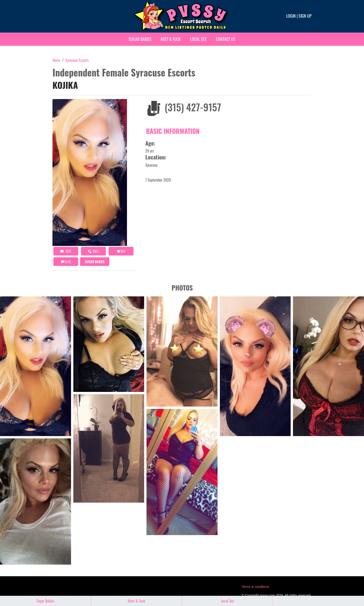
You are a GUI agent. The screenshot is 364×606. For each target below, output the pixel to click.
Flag (66, 262)
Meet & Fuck (171, 39)
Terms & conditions (255, 587)
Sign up (305, 16)
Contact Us (226, 39)
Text (66, 251)
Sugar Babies (140, 39)
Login (291, 16)
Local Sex (198, 39)
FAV (121, 251)
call (93, 251)
